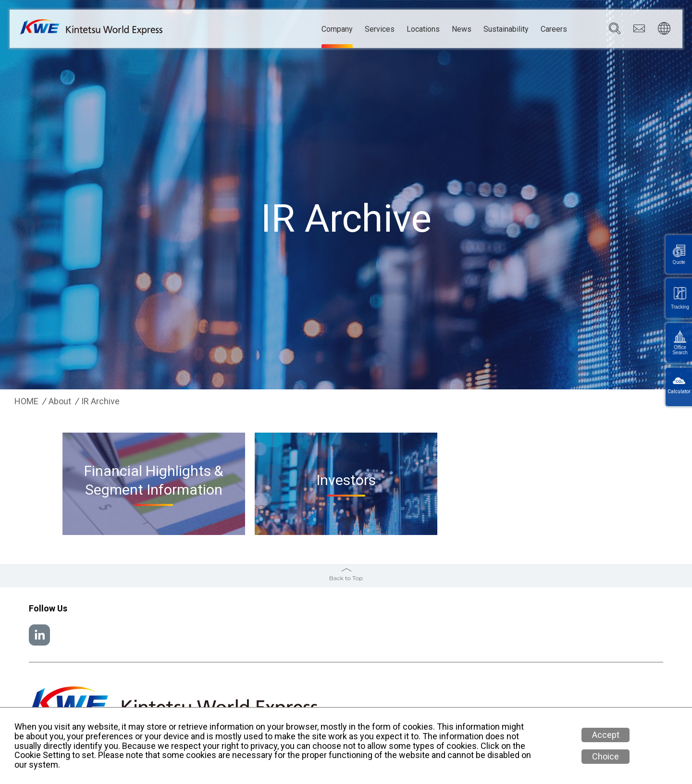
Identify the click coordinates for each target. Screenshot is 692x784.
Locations (423, 29)
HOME (26, 401)
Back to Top (346, 578)
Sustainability (506, 29)
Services (380, 29)
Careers (554, 29)
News (462, 29)
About (60, 401)
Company (337, 29)
